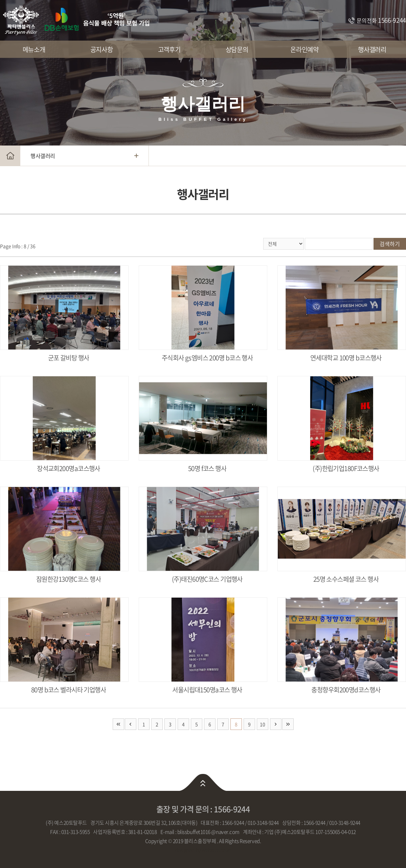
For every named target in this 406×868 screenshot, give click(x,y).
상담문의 (237, 49)
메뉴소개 (34, 49)
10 (263, 724)
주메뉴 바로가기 (0, 0)
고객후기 (169, 49)
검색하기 (390, 244)
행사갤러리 (372, 49)
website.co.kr (216, 850)
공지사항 (101, 49)
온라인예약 (304, 49)
